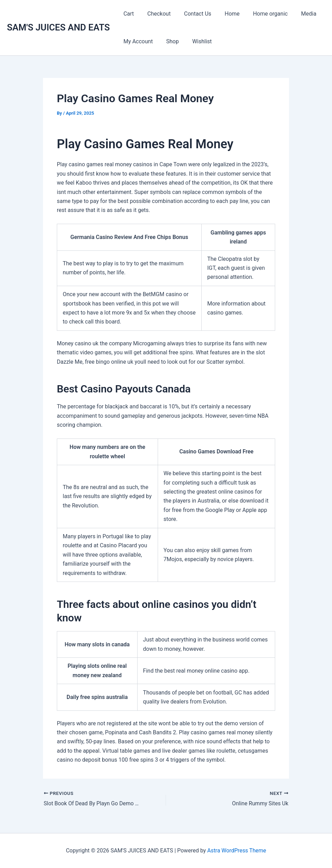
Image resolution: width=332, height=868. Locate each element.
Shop (169, 41)
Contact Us (192, 14)
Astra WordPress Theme (237, 851)
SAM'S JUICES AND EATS (58, 27)
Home (224, 14)
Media (296, 14)
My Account (137, 41)
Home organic (260, 14)
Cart (128, 14)
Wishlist (196, 41)
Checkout (155, 14)
